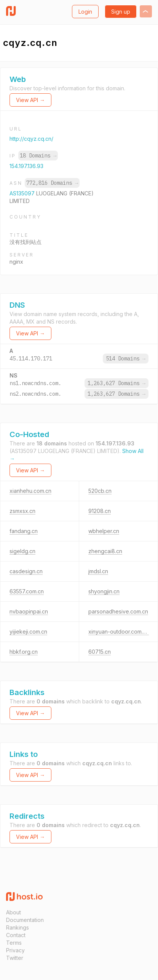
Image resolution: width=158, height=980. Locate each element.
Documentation (25, 920)
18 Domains (38, 156)
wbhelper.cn (104, 531)
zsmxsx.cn (22, 511)
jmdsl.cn (98, 571)
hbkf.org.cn (24, 652)
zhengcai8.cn (105, 551)
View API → (30, 100)
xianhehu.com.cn (30, 491)
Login (85, 12)
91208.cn (100, 511)
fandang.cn (24, 531)
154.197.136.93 (26, 166)
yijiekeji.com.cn (28, 632)
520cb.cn (100, 491)
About (14, 912)
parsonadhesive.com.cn (118, 611)
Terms (14, 943)
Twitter (15, 958)
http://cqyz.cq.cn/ (31, 139)
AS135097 (23, 193)
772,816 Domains (52, 183)
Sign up (121, 12)
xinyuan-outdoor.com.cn (119, 632)
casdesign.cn (26, 571)
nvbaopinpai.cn (29, 611)
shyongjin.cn (104, 591)
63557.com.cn (27, 591)
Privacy (15, 950)
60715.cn (100, 652)
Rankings (18, 927)
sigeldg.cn (22, 551)
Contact (16, 935)
